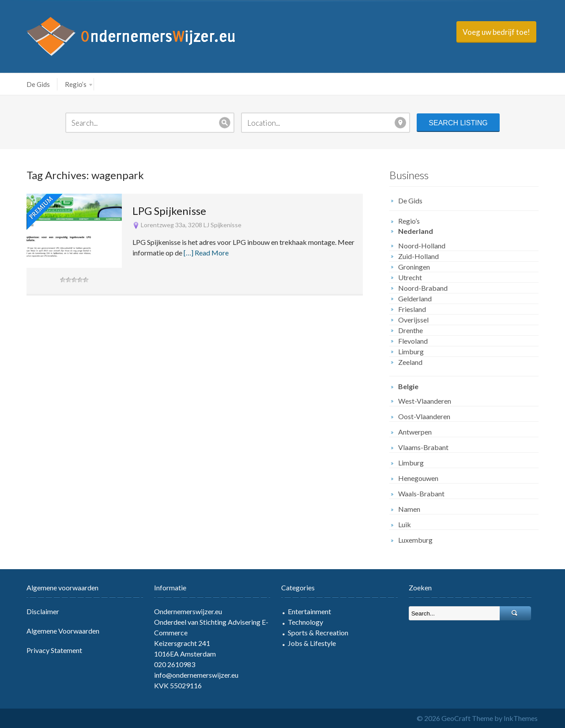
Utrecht (410, 277)
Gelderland (415, 298)
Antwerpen (415, 432)
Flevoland (413, 341)
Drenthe (411, 330)
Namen (409, 509)
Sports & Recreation (318, 632)
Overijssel (413, 320)
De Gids (38, 84)
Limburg (411, 351)
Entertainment (309, 611)
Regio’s (79, 84)
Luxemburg (415, 540)
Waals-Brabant (421, 493)
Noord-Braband (423, 288)
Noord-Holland (422, 246)
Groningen (414, 267)
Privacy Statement (54, 650)
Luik (405, 524)
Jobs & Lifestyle (312, 643)
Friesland (412, 309)
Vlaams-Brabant (423, 447)
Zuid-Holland (418, 256)
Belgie (408, 386)
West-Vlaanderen (425, 401)
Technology (305, 622)
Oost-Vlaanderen (424, 416)
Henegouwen (418, 478)
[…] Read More (206, 253)
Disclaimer (43, 611)
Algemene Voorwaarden (63, 631)
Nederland (416, 231)
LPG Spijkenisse (169, 211)
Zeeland (410, 362)
